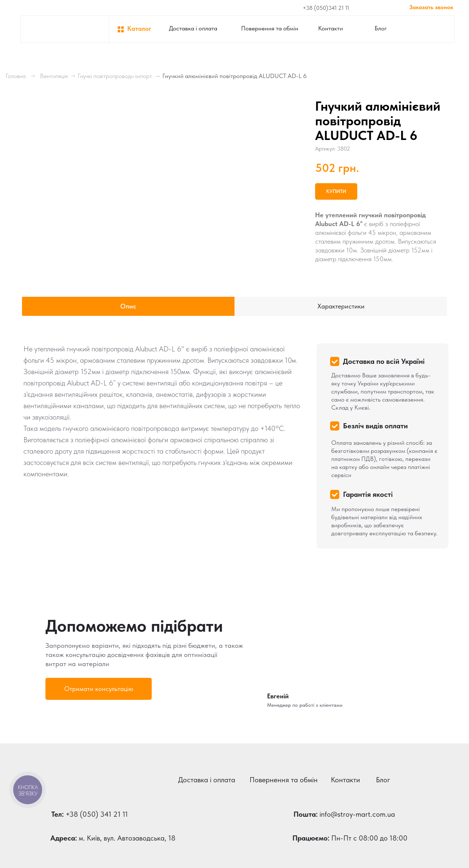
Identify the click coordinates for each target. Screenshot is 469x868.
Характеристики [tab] (341, 306)
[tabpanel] (234, 444)
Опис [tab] (128, 306)
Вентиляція (54, 76)
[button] (99, 689)
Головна (16, 76)
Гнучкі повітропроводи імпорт (115, 76)
